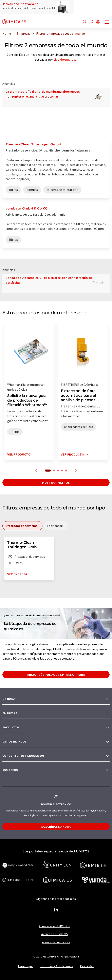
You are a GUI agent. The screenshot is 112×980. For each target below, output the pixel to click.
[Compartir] (91, 22)
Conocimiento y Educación (23, 756)
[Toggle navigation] (107, 22)
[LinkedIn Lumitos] (56, 910)
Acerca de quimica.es (56, 942)
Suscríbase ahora (56, 826)
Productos (11, 727)
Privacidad (87, 966)
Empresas (10, 713)
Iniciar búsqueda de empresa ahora (56, 675)
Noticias (9, 699)
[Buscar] (85, 22)
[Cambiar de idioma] (98, 22)
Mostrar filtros (56, 482)
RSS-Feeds (10, 770)
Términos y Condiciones (56, 966)
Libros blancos (14, 742)
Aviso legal (25, 966)
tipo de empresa (65, 59)
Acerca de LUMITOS (54, 934)
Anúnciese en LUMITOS (54, 926)
